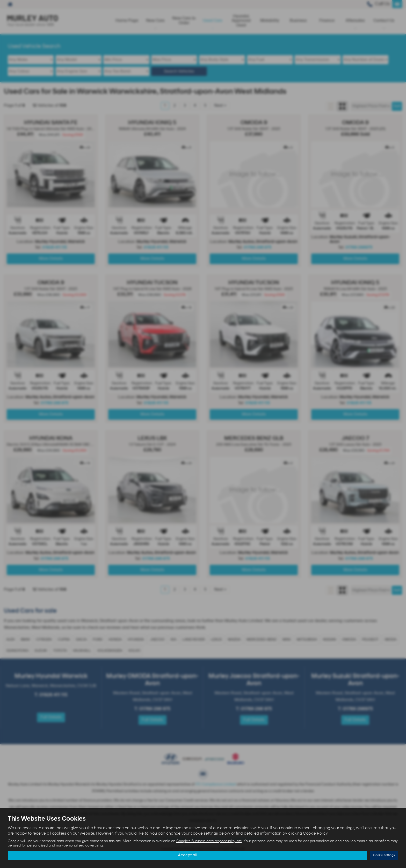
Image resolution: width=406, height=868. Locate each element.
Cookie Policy (315, 834)
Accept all (188, 855)
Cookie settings (384, 855)
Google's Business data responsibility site (209, 841)
